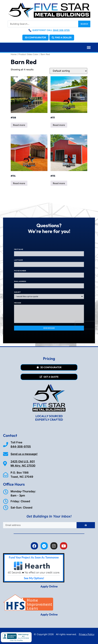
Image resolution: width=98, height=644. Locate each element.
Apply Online (49, 586)
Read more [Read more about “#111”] (59, 125)
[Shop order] (68, 71)
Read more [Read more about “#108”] (19, 125)
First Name (30, 264)
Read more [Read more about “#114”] (19, 183)
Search (84, 24)
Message (29, 297)
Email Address (31, 284)
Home (14, 54)
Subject (29, 290)
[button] (89, 47)
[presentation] (75, 311)
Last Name (30, 270)
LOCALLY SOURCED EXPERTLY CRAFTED (49, 418)
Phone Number (31, 277)
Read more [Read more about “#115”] (59, 183)
